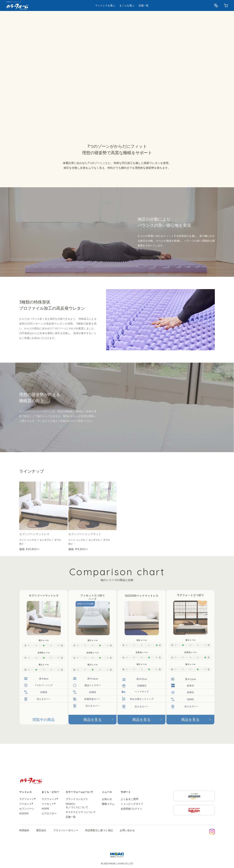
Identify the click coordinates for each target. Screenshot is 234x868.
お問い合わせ (127, 830)
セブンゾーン (27, 809)
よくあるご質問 (129, 799)
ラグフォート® (27, 799)
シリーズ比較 (94, 19)
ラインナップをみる (32, 84)
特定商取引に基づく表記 (99, 830)
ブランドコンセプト (77, 799)
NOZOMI (24, 813)
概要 (53, 19)
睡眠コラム (108, 804)
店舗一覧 (71, 817)
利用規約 (24, 830)
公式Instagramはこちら (212, 832)
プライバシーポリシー (66, 830)
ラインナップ (75, 19)
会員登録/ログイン (131, 809)
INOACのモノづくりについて (77, 806)
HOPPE (45, 809)
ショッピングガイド (132, 804)
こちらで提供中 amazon (215, 793)
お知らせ (107, 799)
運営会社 (41, 830)
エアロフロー (49, 813)
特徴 (62, 19)
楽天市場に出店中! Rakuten (215, 807)
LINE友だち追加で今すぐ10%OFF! (182, 832)
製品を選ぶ (200, 19)
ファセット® (26, 804)
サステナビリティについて (81, 812)
